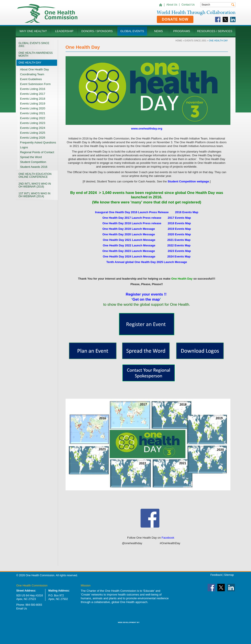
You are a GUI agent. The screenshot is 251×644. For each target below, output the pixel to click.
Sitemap (229, 575)
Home (179, 41)
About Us (172, 5)
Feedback (216, 575)
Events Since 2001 (195, 41)
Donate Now (175, 19)
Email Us (22, 609)
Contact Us (188, 5)
